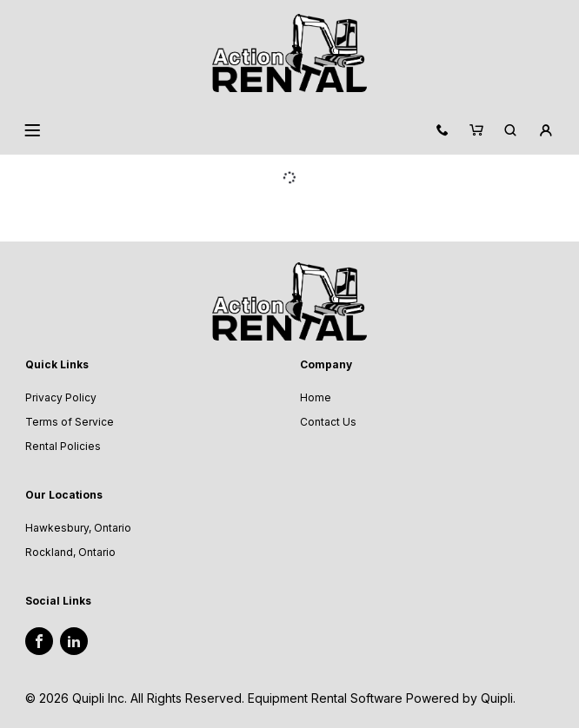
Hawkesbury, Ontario (78, 528)
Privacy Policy (61, 397)
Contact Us (328, 422)
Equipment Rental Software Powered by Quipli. (382, 698)
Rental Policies (63, 446)
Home (316, 397)
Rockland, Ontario (70, 552)
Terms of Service (70, 422)
